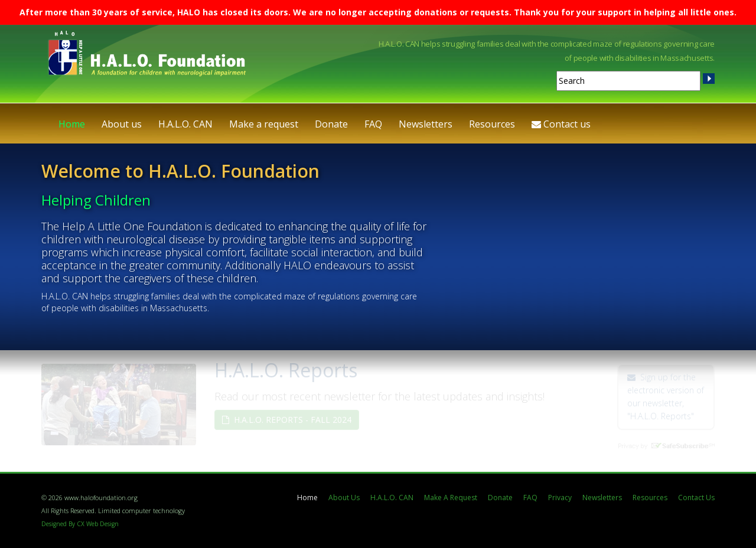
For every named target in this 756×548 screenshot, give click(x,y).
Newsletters (426, 124)
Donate (331, 124)
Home (72, 124)
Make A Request (451, 498)
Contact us (561, 124)
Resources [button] (492, 124)
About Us (344, 498)
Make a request (264, 124)
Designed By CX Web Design (80, 524)
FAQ (373, 124)
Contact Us (696, 498)
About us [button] (122, 124)
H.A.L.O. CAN (185, 124)
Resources (650, 498)
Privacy (560, 498)
